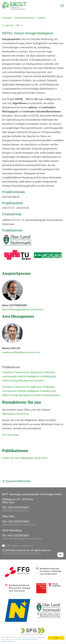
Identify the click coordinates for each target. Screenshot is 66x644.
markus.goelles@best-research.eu (21, 352)
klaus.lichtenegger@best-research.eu (23, 309)
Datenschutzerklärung (29, 553)
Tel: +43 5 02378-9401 (16, 535)
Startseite (7, 18)
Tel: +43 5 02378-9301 (16, 521)
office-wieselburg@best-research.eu (22, 539)
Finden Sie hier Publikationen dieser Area (24, 458)
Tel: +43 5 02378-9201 (16, 507)
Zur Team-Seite (11, 435)
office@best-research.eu (16, 414)
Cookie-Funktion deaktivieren (30, 639)
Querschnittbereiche (16, 481)
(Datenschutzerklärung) (8, 642)
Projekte (41, 18)
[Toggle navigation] (62, 6)
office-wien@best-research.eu (19, 525)
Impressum (8, 553)
